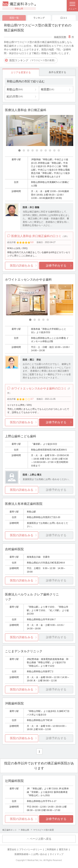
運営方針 (63, 849)
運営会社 (12, 849)
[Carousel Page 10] (59, 150)
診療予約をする (56, 266)
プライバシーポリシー (31, 849)
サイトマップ (57, 854)
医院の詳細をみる (22, 266)
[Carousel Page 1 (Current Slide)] (19, 150)
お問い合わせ (40, 854)
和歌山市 (15, 89)
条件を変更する (57, 72)
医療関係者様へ (23, 854)
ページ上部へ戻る (41, 839)
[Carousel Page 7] (46, 150)
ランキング (39, 18)
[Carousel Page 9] (54, 150)
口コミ (64, 18)
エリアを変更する (21, 72)
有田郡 (47, 89)
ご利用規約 (50, 849)
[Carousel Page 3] (28, 150)
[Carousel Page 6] (41, 150)
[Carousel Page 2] (24, 150)
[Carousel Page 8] (50, 150)
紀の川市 (15, 96)
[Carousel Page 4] (33, 150)
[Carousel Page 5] (37, 150)
